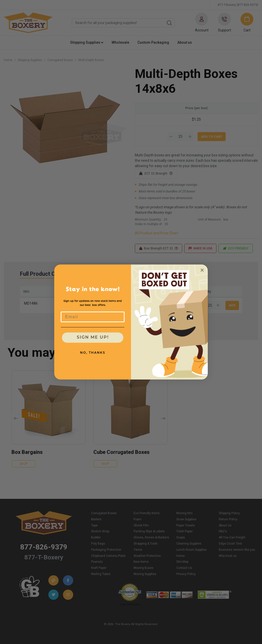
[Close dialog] (202, 270)
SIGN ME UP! (93, 338)
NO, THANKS (93, 353)
